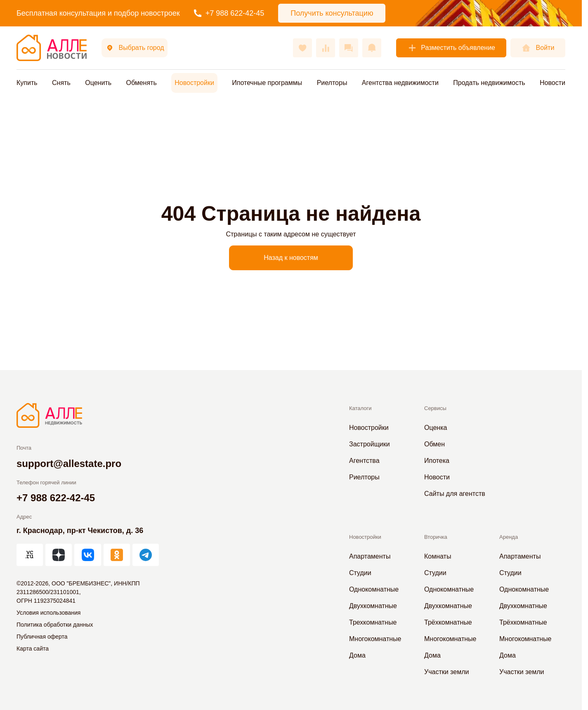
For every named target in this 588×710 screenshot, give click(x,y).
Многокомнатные (375, 639)
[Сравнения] (326, 48)
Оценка (436, 428)
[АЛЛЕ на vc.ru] (30, 555)
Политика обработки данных (55, 625)
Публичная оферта (42, 637)
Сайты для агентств (455, 494)
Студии (360, 573)
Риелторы (332, 83)
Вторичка (436, 537)
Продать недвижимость (489, 83)
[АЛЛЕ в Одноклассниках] (117, 555)
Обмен (435, 444)
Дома (357, 655)
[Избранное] (302, 48)
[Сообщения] (349, 48)
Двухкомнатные (373, 606)
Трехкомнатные (373, 622)
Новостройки (194, 83)
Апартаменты (370, 556)
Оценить (98, 83)
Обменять (141, 83)
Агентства (364, 461)
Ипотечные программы (267, 83)
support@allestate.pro (69, 464)
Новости (553, 83)
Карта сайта (33, 649)
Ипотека (437, 461)
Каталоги (360, 408)
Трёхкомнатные (448, 622)
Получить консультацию (332, 13)
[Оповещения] (372, 48)
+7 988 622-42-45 (229, 13)
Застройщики (370, 444)
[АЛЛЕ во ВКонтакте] (87, 555)
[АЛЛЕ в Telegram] (146, 555)
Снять (61, 83)
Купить (27, 83)
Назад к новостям (291, 258)
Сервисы (435, 408)
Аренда (509, 537)
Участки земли (446, 672)
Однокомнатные (374, 589)
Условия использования (48, 613)
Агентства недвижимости (400, 83)
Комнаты (438, 556)
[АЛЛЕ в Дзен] (59, 555)
